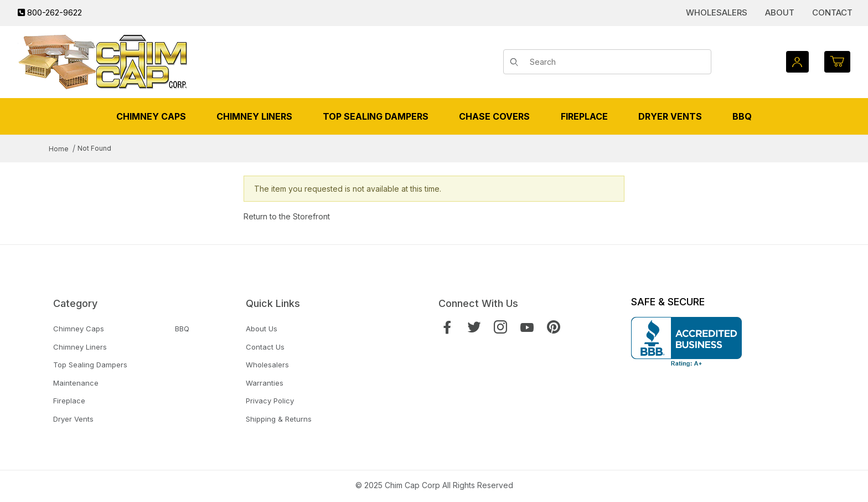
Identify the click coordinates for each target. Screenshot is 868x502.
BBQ (182, 329)
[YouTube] (527, 327)
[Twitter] (474, 327)
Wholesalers (717, 12)
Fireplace (69, 401)
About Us (262, 329)
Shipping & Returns (279, 419)
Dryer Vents (73, 419)
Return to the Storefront (287, 216)
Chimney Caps (79, 329)
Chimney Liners (80, 347)
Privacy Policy (270, 401)
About (780, 12)
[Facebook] (447, 327)
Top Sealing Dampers (90, 365)
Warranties (265, 383)
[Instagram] (500, 327)
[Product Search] (616, 62)
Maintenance (76, 383)
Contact (832, 12)
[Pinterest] (554, 327)
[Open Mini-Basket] (837, 62)
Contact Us (265, 347)
